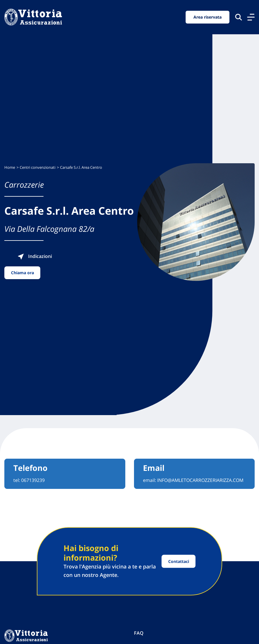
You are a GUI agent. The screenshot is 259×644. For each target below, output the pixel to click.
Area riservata (208, 17)
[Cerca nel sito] (239, 17)
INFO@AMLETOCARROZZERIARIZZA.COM (200, 480)
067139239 (33, 480)
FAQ (139, 633)
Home (10, 167)
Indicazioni (35, 256)
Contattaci (179, 561)
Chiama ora (22, 273)
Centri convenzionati (38, 167)
